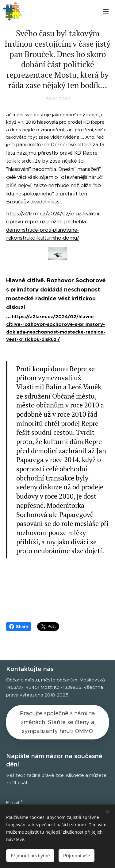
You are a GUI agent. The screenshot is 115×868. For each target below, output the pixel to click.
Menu (106, 12)
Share (19, 627)
